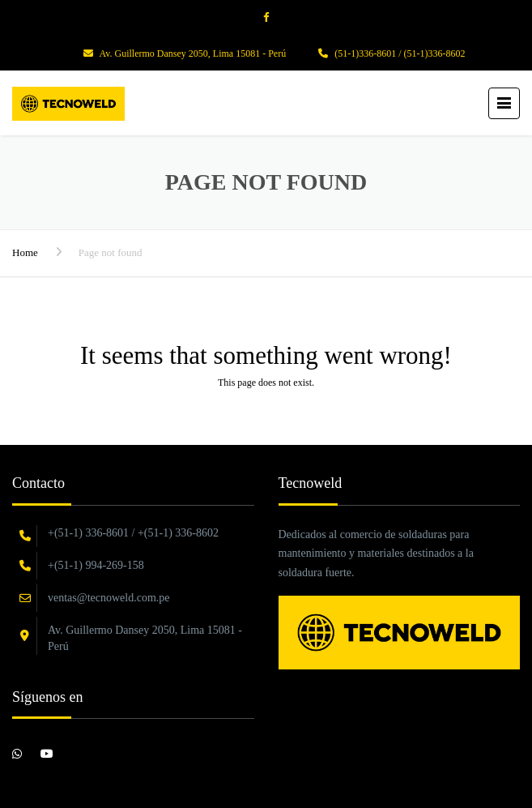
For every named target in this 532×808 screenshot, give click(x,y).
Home (25, 252)
